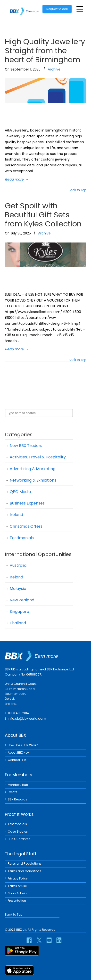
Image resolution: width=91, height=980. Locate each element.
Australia (18, 565)
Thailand (18, 623)
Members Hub (18, 785)
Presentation (17, 901)
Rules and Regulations (25, 864)
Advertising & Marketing (33, 469)
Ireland (16, 515)
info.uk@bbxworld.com (27, 718)
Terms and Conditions (25, 871)
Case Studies (18, 832)
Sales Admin (17, 893)
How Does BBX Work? (23, 745)
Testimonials (22, 538)
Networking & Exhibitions (33, 480)
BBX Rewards (17, 799)
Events (12, 792)
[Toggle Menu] (80, 9)
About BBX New (19, 753)
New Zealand (22, 600)
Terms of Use (17, 886)
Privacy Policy (18, 878)
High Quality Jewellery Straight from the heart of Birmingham (45, 51)
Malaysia (18, 589)
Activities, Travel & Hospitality (38, 457)
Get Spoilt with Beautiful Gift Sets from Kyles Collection (43, 215)
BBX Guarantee (19, 839)
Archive (54, 69)
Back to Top (77, 190)
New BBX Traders (26, 446)
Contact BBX (17, 760)
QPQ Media (20, 492)
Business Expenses (27, 503)
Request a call (57, 9)
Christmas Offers (26, 526)
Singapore (19, 611)
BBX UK (24, 8)
